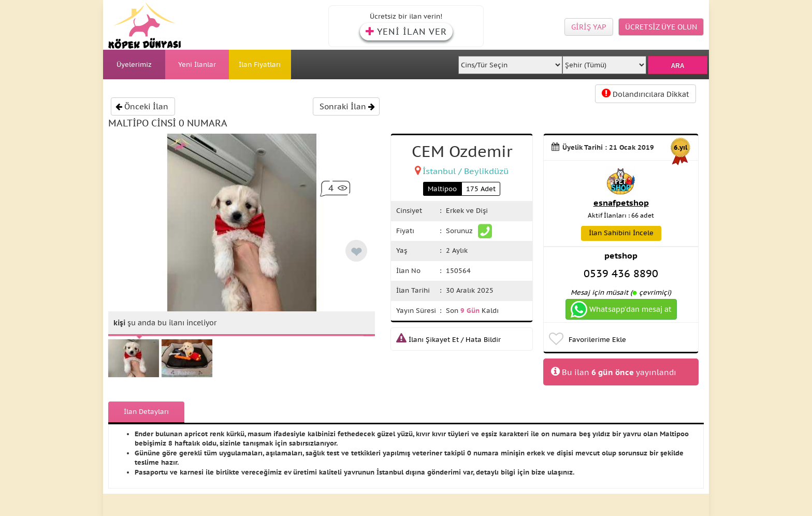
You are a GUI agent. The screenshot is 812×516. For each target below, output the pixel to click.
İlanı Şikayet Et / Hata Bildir (448, 340)
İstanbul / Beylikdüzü (466, 171)
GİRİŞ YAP (589, 27)
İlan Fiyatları (260, 64)
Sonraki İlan (347, 106)
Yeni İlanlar (197, 64)
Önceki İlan (142, 106)
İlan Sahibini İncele (621, 233)
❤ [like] (356, 252)
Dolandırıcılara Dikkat (646, 94)
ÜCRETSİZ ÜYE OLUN (661, 27)
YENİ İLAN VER (406, 32)
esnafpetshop (621, 203)
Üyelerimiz (134, 64)
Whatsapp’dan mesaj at (621, 309)
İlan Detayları (146, 412)
